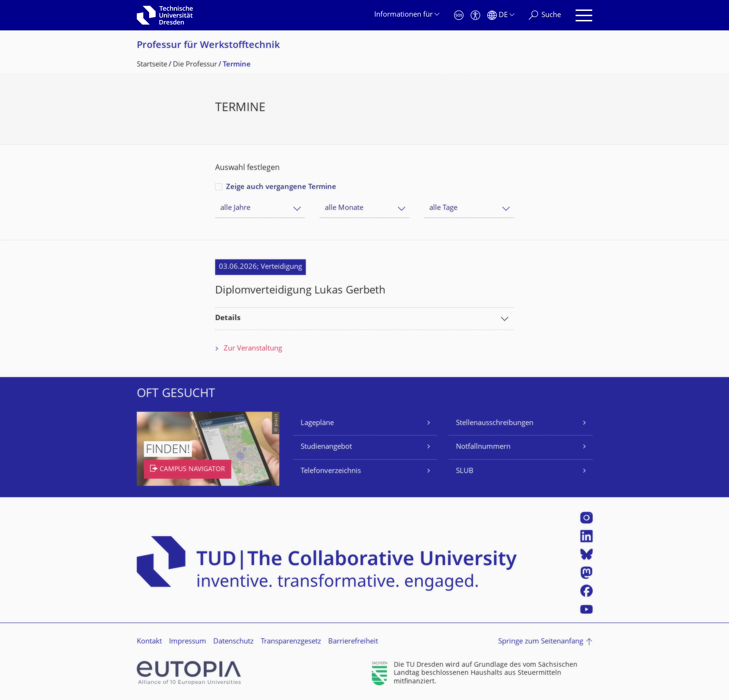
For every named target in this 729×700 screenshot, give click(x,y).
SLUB (465, 471)
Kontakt (149, 642)
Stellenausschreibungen (495, 423)
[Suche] (545, 15)
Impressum (188, 642)
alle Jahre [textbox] (235, 208)
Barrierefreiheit (353, 642)
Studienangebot (326, 447)
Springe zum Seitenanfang (541, 642)
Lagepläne (317, 423)
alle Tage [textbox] (443, 208)
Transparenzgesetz (291, 642)
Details (228, 318)
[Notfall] (459, 15)
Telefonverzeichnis (331, 471)
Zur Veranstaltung (253, 349)
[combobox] (260, 208)
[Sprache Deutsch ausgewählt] (501, 15)
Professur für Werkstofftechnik (208, 46)
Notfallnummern (483, 447)
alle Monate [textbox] (344, 208)
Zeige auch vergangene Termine (281, 187)
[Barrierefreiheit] (475, 15)
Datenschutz (233, 642)
